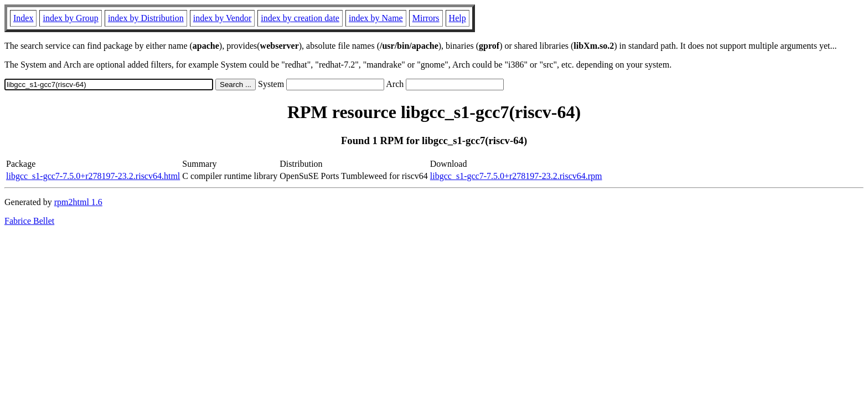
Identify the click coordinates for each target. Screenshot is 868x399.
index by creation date (300, 18)
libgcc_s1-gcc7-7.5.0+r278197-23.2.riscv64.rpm (516, 176)
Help (458, 18)
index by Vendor (222, 18)
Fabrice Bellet (29, 221)
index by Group (70, 18)
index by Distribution (146, 18)
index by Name (376, 18)
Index (23, 18)
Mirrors (426, 18)
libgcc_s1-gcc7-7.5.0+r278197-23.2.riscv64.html (93, 176)
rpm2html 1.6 (78, 202)
